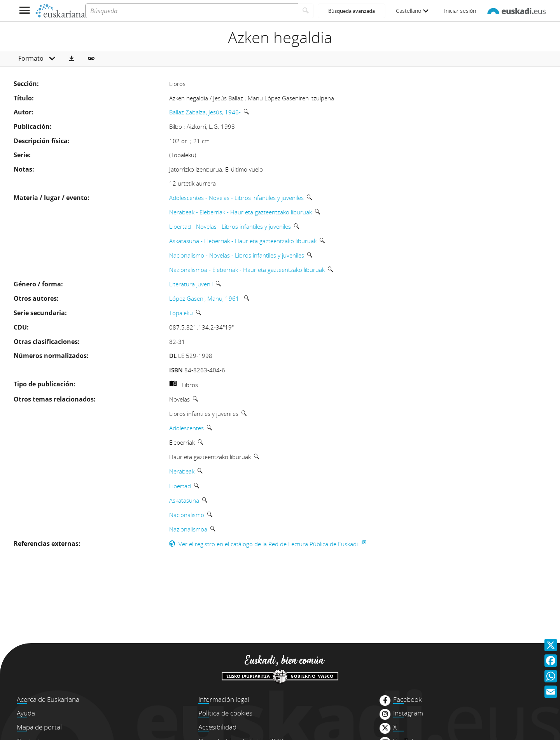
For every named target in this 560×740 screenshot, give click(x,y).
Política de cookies (225, 713)
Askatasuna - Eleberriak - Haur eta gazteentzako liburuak (243, 241)
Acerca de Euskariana (48, 699)
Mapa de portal (39, 727)
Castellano (412, 11)
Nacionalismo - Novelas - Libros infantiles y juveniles (237, 255)
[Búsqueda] (192, 11)
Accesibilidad (217, 727)
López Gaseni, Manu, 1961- (205, 298)
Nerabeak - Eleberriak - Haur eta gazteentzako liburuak (241, 212)
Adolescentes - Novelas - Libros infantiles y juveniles (236, 198)
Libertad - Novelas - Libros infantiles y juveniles (230, 226)
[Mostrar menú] (24, 11)
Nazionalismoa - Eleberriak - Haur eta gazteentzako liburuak (247, 270)
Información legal (224, 699)
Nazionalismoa (188, 529)
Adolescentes (186, 428)
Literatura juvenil (191, 284)
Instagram (408, 713)
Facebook (407, 700)
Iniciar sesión (460, 11)
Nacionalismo (187, 515)
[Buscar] (306, 11)
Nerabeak (182, 471)
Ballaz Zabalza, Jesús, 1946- (205, 112)
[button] (72, 59)
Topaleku (181, 313)
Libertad (180, 486)
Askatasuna (184, 500)
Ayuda (26, 713)
